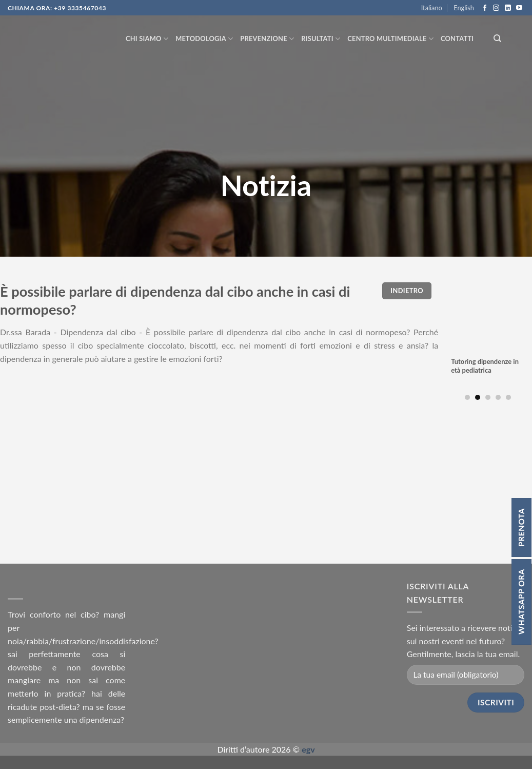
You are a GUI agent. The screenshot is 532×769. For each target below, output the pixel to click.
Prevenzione (267, 39)
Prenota (521, 527)
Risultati (321, 39)
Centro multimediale (390, 39)
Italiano (432, 8)
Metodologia (204, 39)
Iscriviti (496, 702)
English (464, 8)
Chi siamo (147, 39)
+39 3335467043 (80, 8)
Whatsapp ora (521, 602)
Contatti (457, 39)
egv (308, 749)
